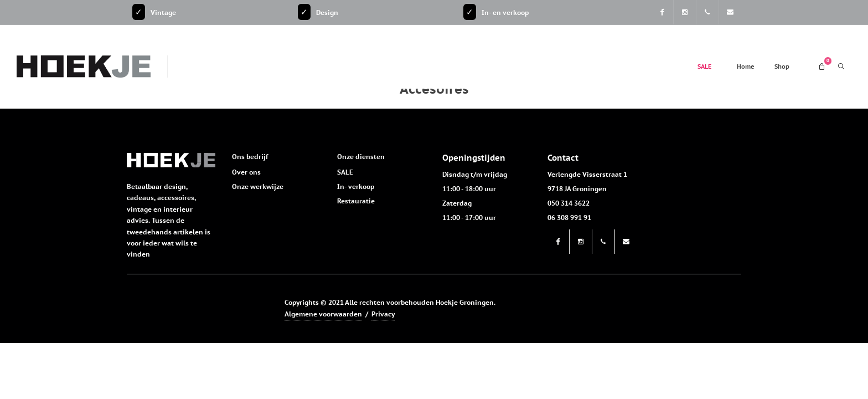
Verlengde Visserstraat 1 (587, 174)
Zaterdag (457, 203)
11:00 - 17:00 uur (469, 218)
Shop (782, 66)
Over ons (246, 172)
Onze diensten (361, 157)
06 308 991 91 (569, 218)
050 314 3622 (569, 203)
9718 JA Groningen (577, 189)
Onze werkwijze (258, 186)
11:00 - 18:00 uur (469, 189)
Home (746, 66)
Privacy (383, 314)
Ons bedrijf (250, 157)
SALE (704, 66)
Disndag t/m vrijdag (475, 174)
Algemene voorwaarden (323, 314)
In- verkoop (356, 186)
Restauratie (356, 201)
